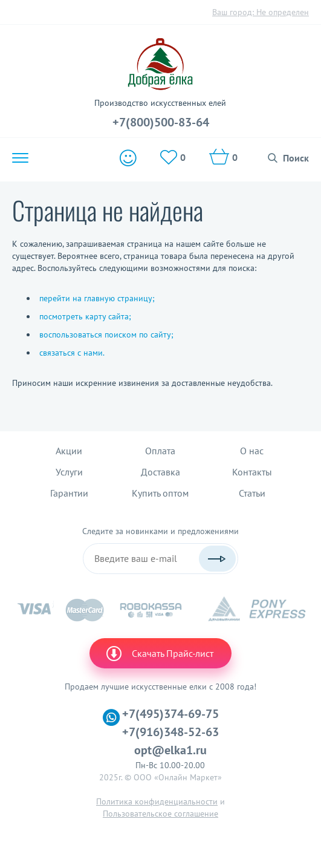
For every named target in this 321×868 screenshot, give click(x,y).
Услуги (69, 472)
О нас (252, 451)
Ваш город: (261, 12)
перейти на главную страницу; (97, 298)
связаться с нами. (72, 353)
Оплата (160, 451)
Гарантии (69, 493)
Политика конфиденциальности (157, 801)
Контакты (252, 472)
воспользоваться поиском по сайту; (106, 334)
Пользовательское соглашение (160, 814)
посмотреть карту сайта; (85, 316)
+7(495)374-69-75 (170, 714)
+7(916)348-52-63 (170, 732)
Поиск (296, 158)
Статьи (252, 493)
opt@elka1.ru (170, 750)
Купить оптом (160, 493)
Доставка (160, 472)
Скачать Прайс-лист (159, 653)
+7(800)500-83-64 (161, 122)
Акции (69, 451)
